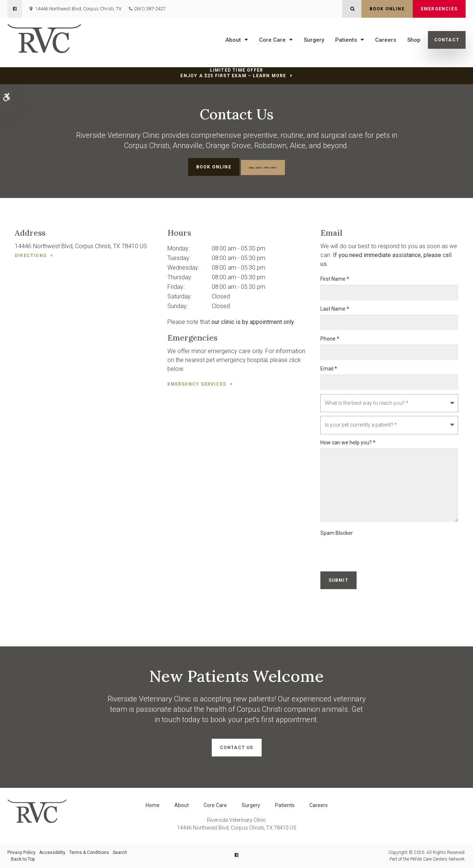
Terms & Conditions (89, 852)
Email (329, 369)
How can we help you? (348, 442)
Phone (330, 339)
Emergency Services (197, 384)
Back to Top (23, 859)
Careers (386, 40)
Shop (414, 40)
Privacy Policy (21, 852)
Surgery (314, 40)
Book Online (387, 9)
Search (120, 852)
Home (153, 805)
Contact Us (237, 748)
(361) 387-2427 (150, 9)
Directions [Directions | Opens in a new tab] (31, 256)
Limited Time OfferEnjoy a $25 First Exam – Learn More (233, 73)
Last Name (335, 309)
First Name (335, 279)
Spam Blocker (337, 533)
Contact (447, 40)
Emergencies (439, 9)
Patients (346, 40)
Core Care (272, 40)
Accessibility (52, 852)
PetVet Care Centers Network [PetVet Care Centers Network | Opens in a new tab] (437, 859)
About (233, 40)
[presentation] (377, 553)
